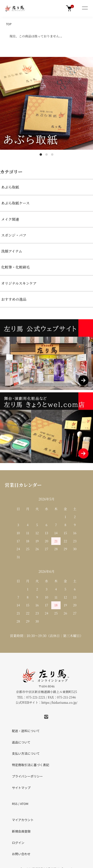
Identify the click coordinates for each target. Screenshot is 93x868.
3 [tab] (52, 155)
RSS (15, 804)
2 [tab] (46, 155)
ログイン (18, 843)
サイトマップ (21, 788)
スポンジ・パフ (14, 235)
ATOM (24, 804)
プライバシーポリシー (27, 776)
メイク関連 (10, 219)
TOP (9, 24)
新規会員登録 (21, 831)
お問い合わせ (21, 854)
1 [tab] (41, 155)
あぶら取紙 (10, 187)
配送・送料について (26, 731)
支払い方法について (26, 753)
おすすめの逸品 (14, 299)
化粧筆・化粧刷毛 (15, 267)
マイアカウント (23, 820)
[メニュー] (85, 8)
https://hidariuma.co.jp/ (59, 702)
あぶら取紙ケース (15, 203)
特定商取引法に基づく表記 (31, 765)
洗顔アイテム (12, 251)
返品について (21, 742)
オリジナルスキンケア (19, 283)
